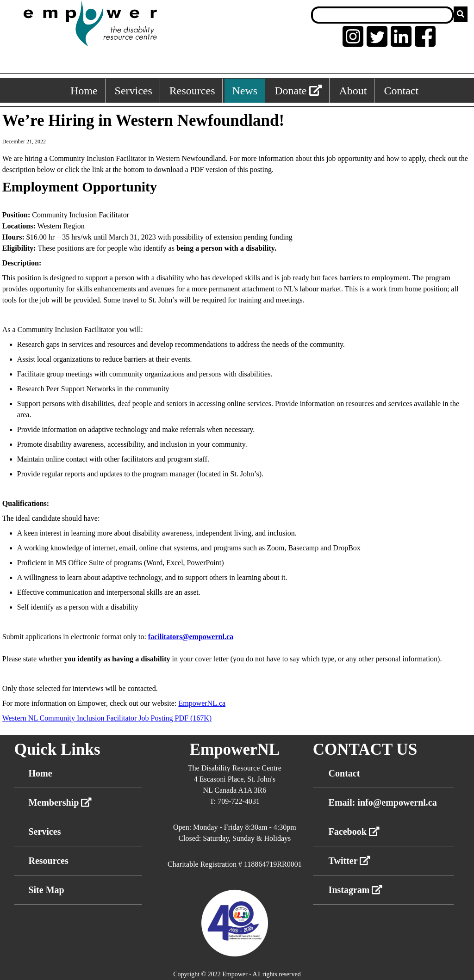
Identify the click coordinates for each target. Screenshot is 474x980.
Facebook (354, 832)
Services (44, 832)
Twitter (350, 861)
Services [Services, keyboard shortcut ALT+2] (134, 91)
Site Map (46, 890)
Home (40, 773)
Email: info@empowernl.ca (383, 802)
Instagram (356, 890)
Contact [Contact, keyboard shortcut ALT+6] (401, 91)
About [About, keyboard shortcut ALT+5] (353, 91)
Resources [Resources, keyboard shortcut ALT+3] (192, 91)
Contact (344, 773)
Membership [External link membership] (60, 802)
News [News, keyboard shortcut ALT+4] (245, 91)
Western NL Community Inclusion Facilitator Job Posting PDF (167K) (107, 718)
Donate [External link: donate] (298, 91)
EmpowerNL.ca (202, 703)
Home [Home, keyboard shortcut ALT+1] (84, 91)
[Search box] (382, 15)
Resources (48, 861)
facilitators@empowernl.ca (191, 637)
